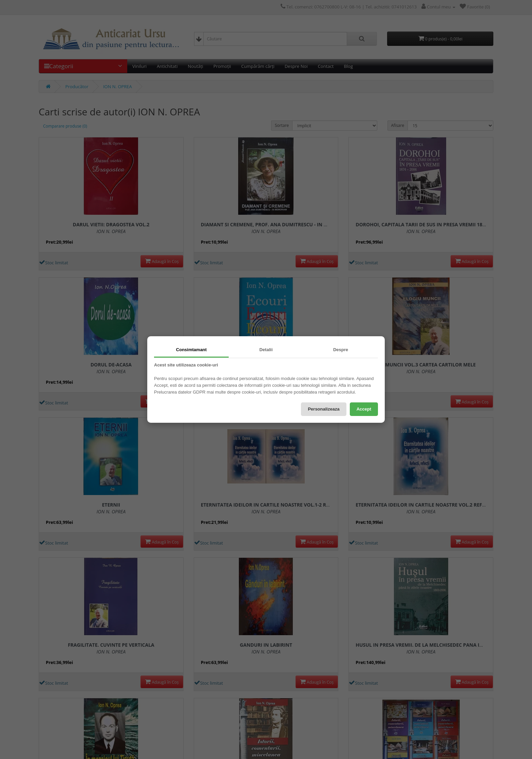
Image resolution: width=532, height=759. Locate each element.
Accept (364, 409)
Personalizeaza (324, 409)
